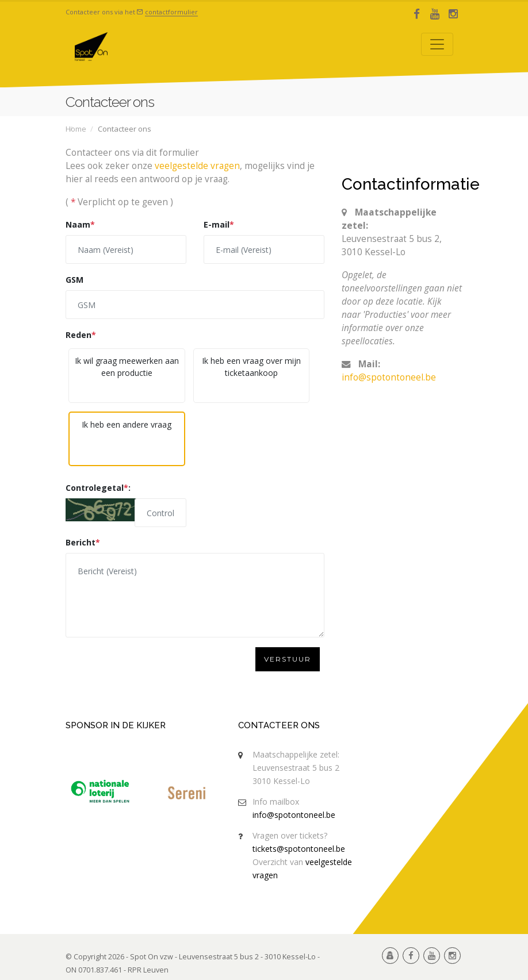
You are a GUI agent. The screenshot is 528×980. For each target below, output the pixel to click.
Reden (81, 335)
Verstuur (288, 659)
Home (76, 129)
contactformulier (171, 12)
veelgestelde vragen (197, 166)
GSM (74, 280)
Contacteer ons (279, 725)
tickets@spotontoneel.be (299, 849)
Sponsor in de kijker (116, 725)
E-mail (219, 224)
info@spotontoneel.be (389, 377)
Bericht (83, 542)
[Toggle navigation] (437, 44)
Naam (80, 224)
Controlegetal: (98, 488)
